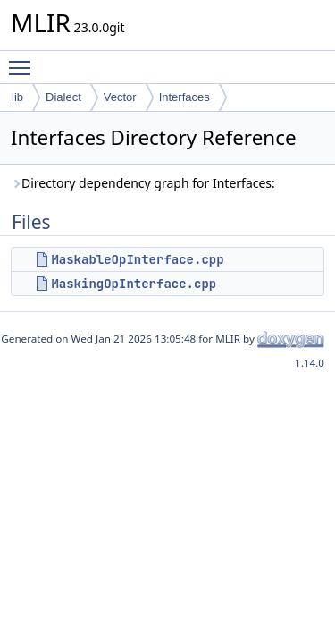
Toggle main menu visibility (24, 60)
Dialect (63, 97)
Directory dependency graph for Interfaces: (143, 183)
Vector (120, 97)
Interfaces (184, 97)
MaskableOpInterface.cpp (137, 259)
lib (17, 97)
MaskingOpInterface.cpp (134, 284)
